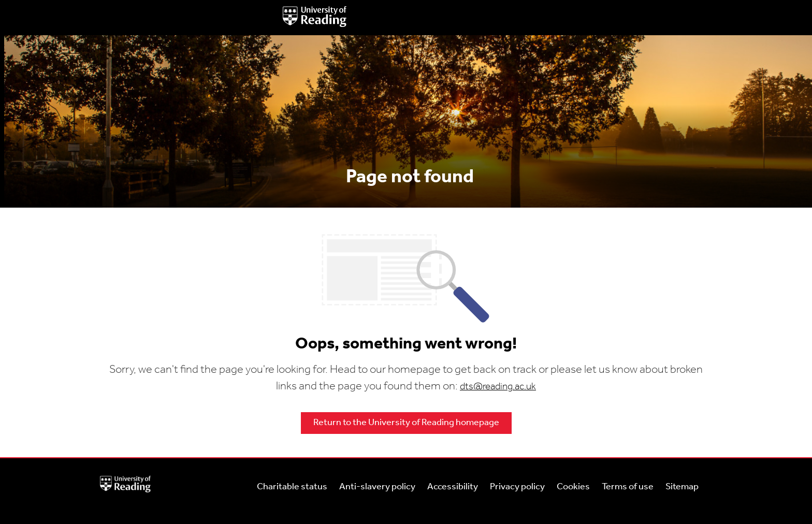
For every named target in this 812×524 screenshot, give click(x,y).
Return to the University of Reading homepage (406, 423)
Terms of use (628, 487)
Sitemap (682, 487)
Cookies (573, 487)
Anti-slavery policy (377, 487)
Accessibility (453, 487)
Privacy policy (517, 487)
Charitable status (292, 487)
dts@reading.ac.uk (498, 387)
